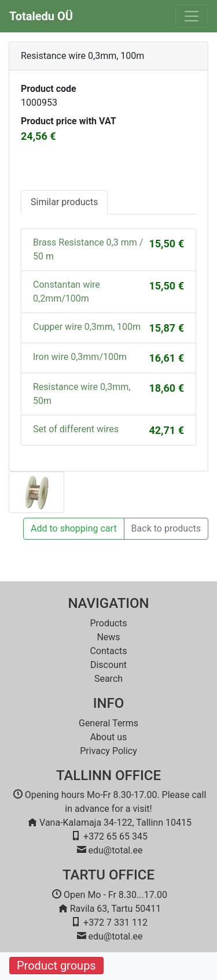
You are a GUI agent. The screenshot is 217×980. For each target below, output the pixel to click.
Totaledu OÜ (41, 16)
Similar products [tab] (64, 202)
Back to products (166, 528)
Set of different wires (76, 429)
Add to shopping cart (74, 528)
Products (108, 623)
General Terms (108, 723)
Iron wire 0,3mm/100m (80, 357)
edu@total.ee (116, 850)
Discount (108, 665)
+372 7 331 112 (115, 923)
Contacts (108, 651)
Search (108, 679)
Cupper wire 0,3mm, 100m (87, 327)
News (108, 637)
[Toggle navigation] (192, 16)
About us (109, 737)
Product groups (56, 966)
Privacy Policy (108, 751)
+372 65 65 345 (115, 836)
